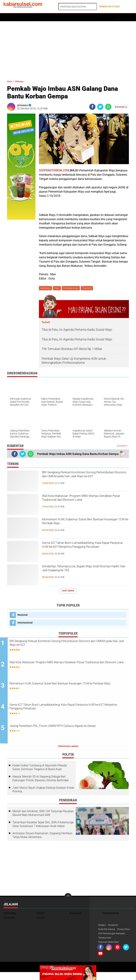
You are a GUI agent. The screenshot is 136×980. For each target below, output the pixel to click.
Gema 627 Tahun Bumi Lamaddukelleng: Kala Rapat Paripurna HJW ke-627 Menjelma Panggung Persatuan (82, 551)
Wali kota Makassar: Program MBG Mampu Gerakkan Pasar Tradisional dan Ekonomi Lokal (85, 504)
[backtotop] (68, 898)
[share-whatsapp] (108, 107)
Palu (58, 289)
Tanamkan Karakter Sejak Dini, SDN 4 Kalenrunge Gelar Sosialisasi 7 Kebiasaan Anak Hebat (43, 826)
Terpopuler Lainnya (68, 748)
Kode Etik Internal (108, 931)
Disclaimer (115, 927)
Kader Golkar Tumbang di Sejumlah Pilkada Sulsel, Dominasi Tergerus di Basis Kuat (40, 769)
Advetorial (10, 915)
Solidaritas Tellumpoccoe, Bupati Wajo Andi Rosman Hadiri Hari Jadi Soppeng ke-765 (85, 571)
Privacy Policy (106, 936)
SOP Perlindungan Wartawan (114, 940)
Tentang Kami (106, 945)
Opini (122, 17)
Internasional (25, 623)
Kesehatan (90, 17)
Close (45, 967)
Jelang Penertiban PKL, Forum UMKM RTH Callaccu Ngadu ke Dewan (72, 730)
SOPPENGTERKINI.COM (54, 170)
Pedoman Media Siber (110, 950)
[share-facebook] (92, 107)
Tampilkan (122, 447)
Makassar (75, 915)
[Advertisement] (68, 49)
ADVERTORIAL (107, 17)
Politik (20, 17)
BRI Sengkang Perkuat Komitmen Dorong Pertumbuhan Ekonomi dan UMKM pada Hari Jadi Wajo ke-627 (83, 480)
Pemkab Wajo (72, 289)
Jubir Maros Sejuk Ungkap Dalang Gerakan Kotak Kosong (43, 791)
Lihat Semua (68, 591)
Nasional (23, 616)
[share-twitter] (100, 107)
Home (8, 17)
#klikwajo (23, 81)
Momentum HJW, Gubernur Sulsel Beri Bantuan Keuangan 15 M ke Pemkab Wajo (84, 524)
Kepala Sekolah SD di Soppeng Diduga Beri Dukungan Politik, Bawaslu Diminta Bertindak (41, 780)
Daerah (32, 17)
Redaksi (103, 927)
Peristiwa (58, 17)
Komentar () (121, 107)
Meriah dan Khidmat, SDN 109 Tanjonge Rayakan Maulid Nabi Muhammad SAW (43, 815)
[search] (78, 7)
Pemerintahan (111, 915)
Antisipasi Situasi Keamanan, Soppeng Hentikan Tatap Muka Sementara (42, 837)
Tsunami (89, 289)
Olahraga (74, 17)
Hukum (44, 17)
